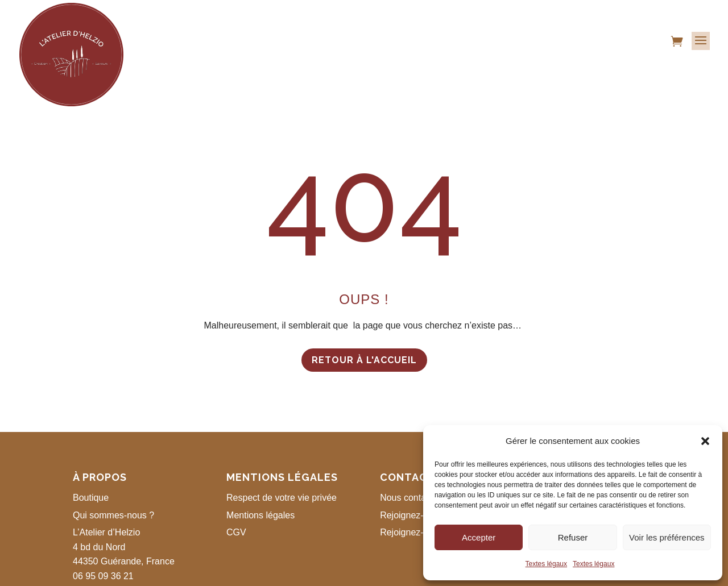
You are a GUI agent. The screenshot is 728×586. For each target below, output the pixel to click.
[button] (705, 441)
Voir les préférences (667, 537)
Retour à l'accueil (364, 360)
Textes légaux (546, 564)
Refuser (573, 537)
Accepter (479, 537)
